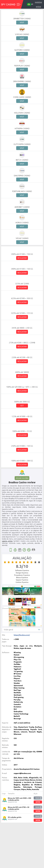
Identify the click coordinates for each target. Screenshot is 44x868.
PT (30, 4)
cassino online (7, 541)
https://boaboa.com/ (22, 635)
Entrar (38, 6)
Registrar (38, 2)
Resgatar (22, 258)
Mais (37, 798)
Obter (38, 802)
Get (22, 405)
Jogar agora (22, 478)
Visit (22, 22)
